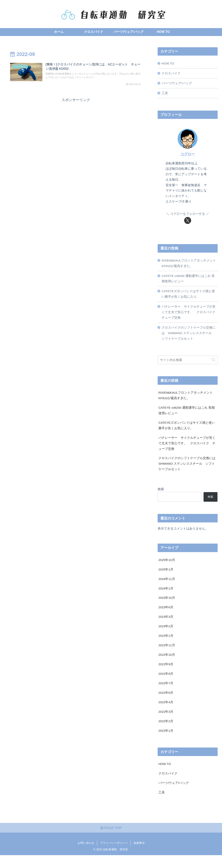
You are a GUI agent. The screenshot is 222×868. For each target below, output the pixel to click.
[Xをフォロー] (188, 221)
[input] (188, 364)
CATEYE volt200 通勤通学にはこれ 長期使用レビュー (189, 280)
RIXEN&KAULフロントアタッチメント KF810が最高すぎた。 (188, 264)
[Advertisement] (76, 132)
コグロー (188, 155)
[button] (214, 363)
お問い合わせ (86, 856)
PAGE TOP (111, 841)
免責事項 (139, 856)
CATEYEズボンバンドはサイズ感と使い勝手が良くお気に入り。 (189, 296)
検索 (161, 496)
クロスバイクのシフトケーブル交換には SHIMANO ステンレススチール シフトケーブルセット (189, 336)
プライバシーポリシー (114, 856)
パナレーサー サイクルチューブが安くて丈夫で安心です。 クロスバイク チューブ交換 (190, 315)
